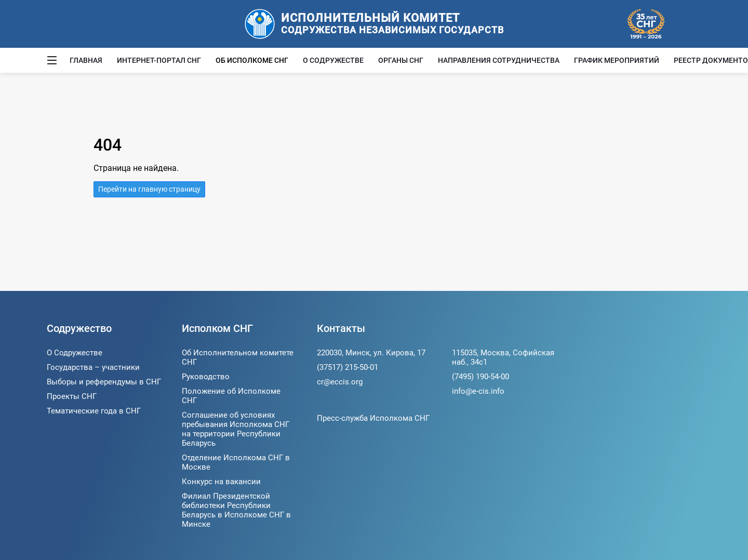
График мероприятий (617, 60)
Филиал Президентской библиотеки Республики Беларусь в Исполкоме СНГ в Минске (236, 510)
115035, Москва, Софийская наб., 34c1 (503, 357)
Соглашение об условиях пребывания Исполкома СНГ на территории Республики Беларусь (236, 429)
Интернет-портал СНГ (159, 60)
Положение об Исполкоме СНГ (231, 396)
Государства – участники (93, 367)
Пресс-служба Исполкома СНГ (373, 418)
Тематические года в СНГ (94, 411)
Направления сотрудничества (499, 60)
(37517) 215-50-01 (348, 367)
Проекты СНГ (72, 396)
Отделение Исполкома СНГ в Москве (236, 462)
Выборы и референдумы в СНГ (104, 382)
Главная (86, 60)
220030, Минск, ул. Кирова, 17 (371, 353)
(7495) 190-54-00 (480, 377)
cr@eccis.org (340, 382)
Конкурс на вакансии (221, 482)
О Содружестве (333, 60)
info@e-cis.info (478, 391)
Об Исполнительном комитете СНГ (238, 357)
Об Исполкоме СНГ (252, 60)
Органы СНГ (401, 60)
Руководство (206, 377)
